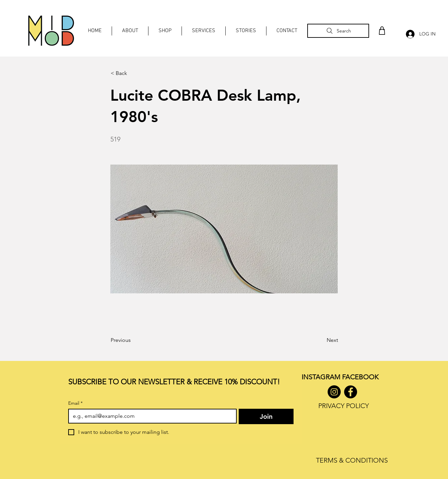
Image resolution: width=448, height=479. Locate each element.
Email (75, 403)
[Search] (338, 31)
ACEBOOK (362, 377)
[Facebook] (351, 392)
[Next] (321, 340)
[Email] (150, 416)
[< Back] (133, 73)
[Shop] (382, 31)
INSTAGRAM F (323, 377)
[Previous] (133, 340)
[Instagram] (334, 392)
